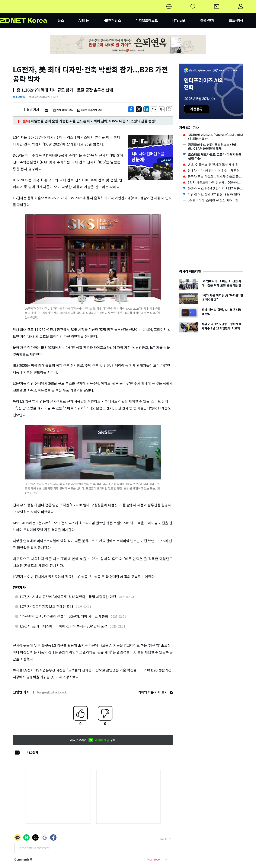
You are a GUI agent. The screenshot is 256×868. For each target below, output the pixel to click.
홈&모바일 (19, 97)
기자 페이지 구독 (63, 110)
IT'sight (179, 20)
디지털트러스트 (147, 20)
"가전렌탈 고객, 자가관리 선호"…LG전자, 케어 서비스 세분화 (64, 616)
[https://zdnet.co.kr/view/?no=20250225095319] (131, 109)
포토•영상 (236, 20)
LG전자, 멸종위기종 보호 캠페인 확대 (47, 606)
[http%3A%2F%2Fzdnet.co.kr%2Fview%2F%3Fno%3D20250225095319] (146, 109)
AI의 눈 (84, 20)
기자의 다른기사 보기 (90, 110)
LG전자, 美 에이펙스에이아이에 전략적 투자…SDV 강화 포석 (64, 626)
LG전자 (34, 752)
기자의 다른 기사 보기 (155, 692)
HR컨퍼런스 (112, 20)
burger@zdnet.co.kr (52, 692)
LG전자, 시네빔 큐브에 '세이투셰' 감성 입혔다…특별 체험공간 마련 (68, 597)
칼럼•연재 (207, 20)
